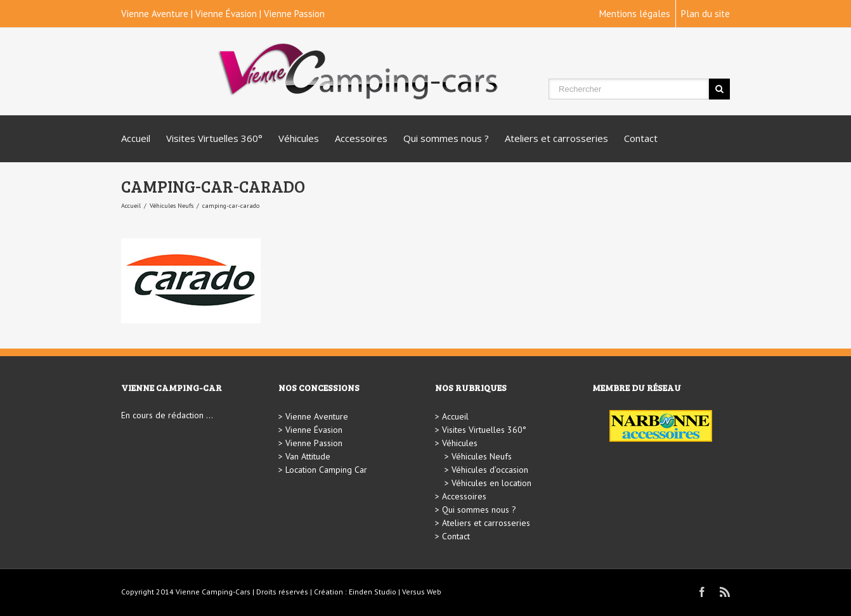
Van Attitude (308, 456)
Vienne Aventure (155, 14)
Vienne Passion (294, 14)
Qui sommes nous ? (446, 138)
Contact (641, 138)
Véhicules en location (491, 483)
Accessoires (361, 138)
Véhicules (299, 138)
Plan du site (705, 14)
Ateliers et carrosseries (556, 138)
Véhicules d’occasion (490, 470)
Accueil (136, 138)
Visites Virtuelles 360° (214, 138)
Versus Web (422, 592)
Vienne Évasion (226, 14)
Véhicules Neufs (172, 206)
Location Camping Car (326, 470)
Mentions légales (635, 14)
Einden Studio (373, 592)
